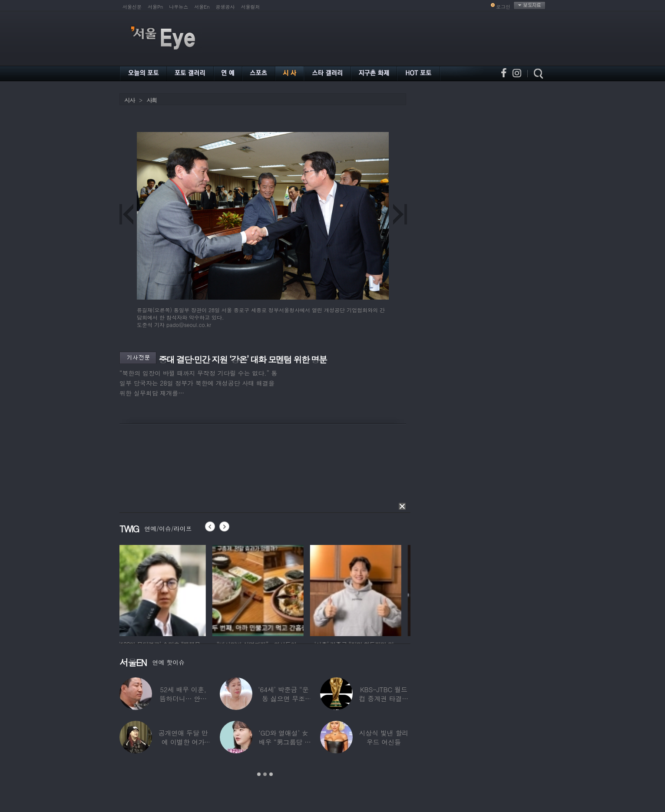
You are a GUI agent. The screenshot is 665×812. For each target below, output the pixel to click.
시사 (129, 100)
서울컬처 (251, 7)
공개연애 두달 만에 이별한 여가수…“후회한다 (183, 742)
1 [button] (259, 774)
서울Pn (155, 7)
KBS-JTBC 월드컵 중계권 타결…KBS (384, 698)
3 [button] (271, 774)
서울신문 (132, 7)
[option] (165, 589)
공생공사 (225, 7)
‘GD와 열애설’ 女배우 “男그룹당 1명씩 (283, 742)
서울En (202, 7)
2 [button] (265, 774)
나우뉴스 (179, 7)
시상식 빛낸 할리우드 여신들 (384, 737)
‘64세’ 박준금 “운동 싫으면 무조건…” (283, 698)
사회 (152, 100)
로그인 (503, 7)
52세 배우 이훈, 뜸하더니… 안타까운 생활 (183, 698)
